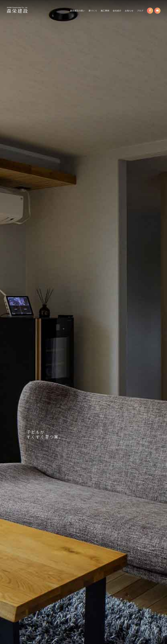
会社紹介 (117, 11)
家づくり (93, 11)
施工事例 (105, 11)
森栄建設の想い (78, 11)
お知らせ (129, 11)
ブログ (140, 11)
